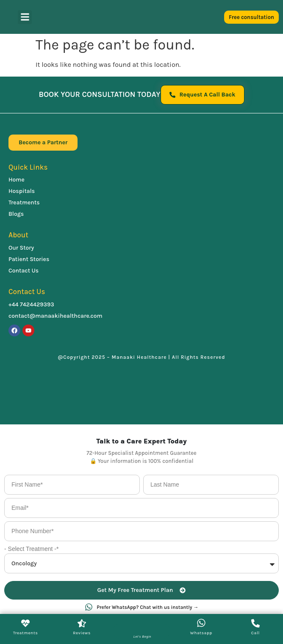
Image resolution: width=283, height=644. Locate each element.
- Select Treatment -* (31, 549)
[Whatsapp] (201, 623)
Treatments (26, 633)
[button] (25, 17)
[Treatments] (25, 623)
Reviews (82, 633)
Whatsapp (201, 633)
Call (255, 633)
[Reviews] (82, 623)
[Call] (255, 623)
